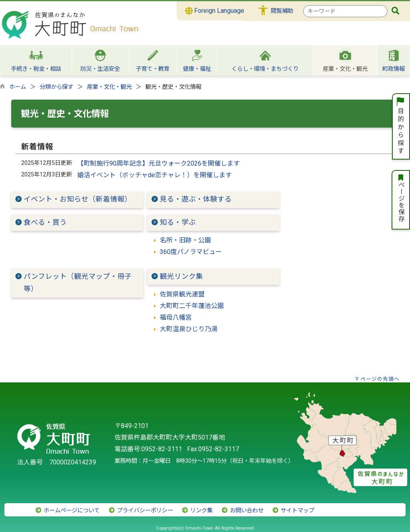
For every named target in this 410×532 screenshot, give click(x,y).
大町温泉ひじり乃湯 (189, 329)
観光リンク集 (181, 276)
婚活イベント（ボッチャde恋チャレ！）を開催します (155, 175)
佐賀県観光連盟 (182, 294)
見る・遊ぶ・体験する (196, 199)
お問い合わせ (242, 511)
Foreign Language (215, 11)
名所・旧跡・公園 (185, 240)
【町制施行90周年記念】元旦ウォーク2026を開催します (159, 163)
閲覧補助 (282, 11)
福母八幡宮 (176, 317)
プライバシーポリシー (141, 511)
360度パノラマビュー (191, 252)
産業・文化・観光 (109, 87)
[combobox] (345, 11)
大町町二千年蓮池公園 (192, 306)
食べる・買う (45, 222)
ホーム (18, 87)
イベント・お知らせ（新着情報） (78, 199)
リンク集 (197, 511)
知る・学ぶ (178, 222)
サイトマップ (293, 511)
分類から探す (56, 87)
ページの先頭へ (380, 379)
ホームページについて (67, 511)
